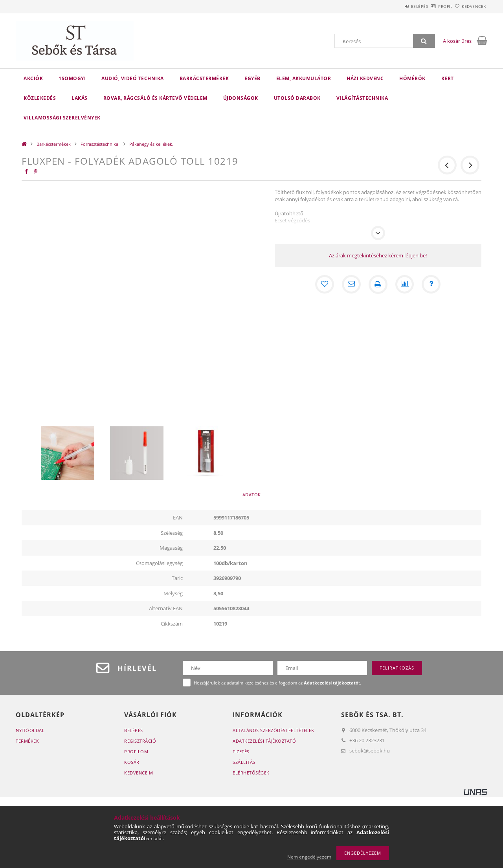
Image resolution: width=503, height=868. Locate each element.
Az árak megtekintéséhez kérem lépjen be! (378, 255)
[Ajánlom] (351, 284)
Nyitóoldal (30, 730)
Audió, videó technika (133, 78)
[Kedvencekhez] (325, 284)
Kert (448, 78)
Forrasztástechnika (100, 144)
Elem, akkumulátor (304, 78)
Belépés (397, 6)
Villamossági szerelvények (62, 118)
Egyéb (252, 78)
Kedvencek (470, 6)
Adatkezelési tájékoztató (264, 741)
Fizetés (241, 751)
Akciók (33, 78)
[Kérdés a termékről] (431, 284)
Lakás (80, 98)
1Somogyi (72, 78)
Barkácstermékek (204, 78)
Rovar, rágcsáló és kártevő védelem (155, 98)
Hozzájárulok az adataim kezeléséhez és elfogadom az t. (277, 683)
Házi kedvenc (365, 78)
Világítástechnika (362, 98)
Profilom (136, 751)
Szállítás (244, 762)
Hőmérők (412, 78)
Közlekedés (40, 98)
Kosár (132, 762)
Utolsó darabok (297, 98)
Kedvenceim (139, 773)
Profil (431, 6)
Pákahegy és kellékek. (151, 144)
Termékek (27, 741)
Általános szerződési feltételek (274, 730)
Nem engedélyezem (309, 857)
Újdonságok (241, 98)
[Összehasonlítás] (405, 284)
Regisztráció (140, 741)
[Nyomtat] (378, 284)
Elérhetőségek (251, 773)
